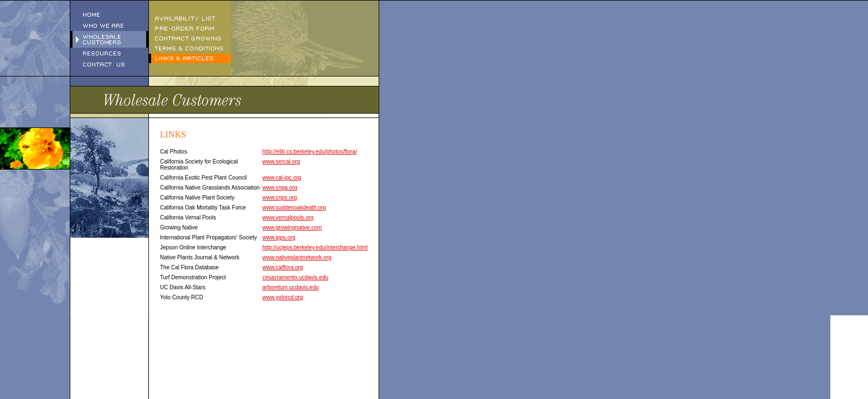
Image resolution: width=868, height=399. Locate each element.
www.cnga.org (280, 188)
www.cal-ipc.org (282, 178)
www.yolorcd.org (283, 297)
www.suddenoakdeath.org (294, 208)
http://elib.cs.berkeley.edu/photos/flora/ (309, 152)
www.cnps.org (280, 198)
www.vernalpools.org (288, 218)
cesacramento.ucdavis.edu (295, 277)
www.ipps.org (279, 237)
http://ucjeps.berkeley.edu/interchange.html (315, 247)
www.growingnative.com (292, 227)
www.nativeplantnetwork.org (297, 257)
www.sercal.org (281, 162)
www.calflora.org (283, 267)
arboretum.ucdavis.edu (291, 287)
